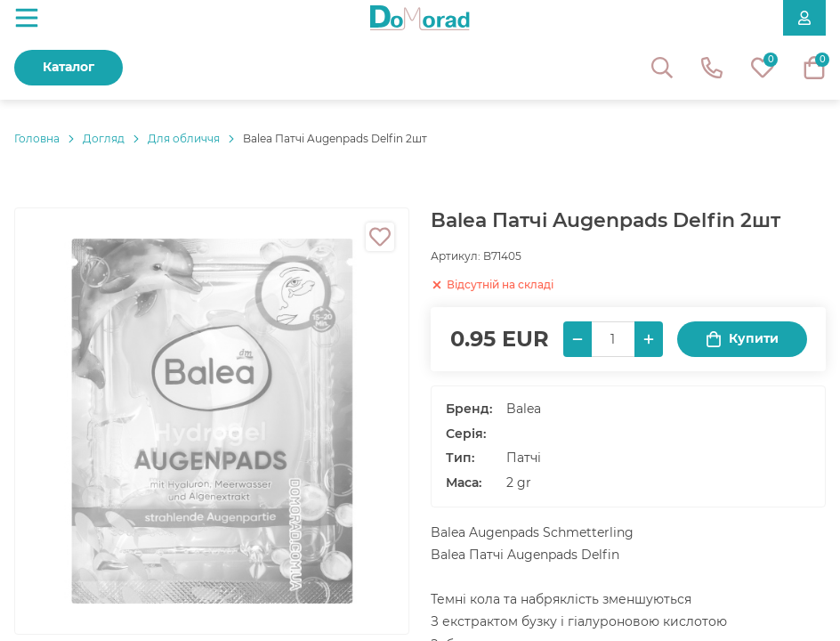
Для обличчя (184, 138)
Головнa (37, 138)
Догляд (104, 138)
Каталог (69, 67)
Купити (742, 339)
